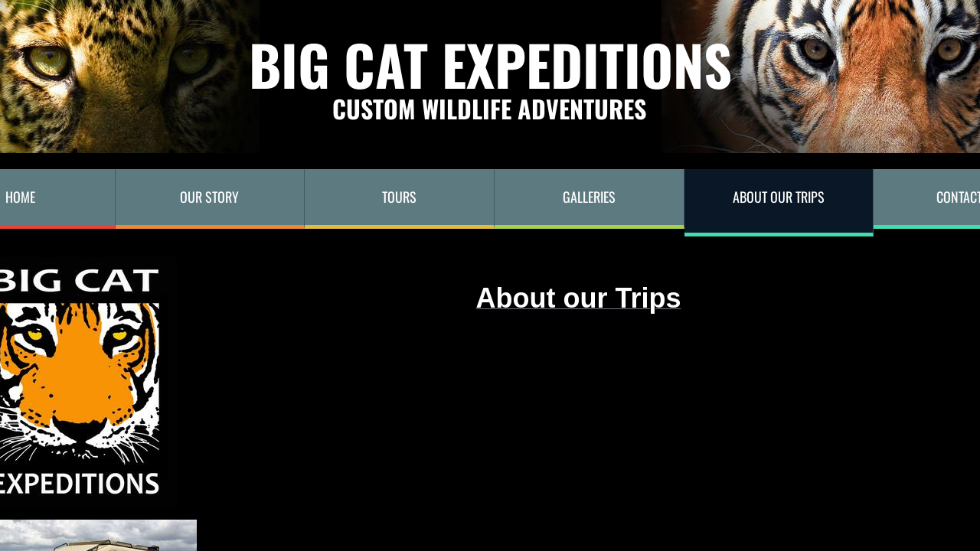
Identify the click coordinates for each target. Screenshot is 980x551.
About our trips (779, 197)
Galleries (589, 197)
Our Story (209, 197)
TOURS (399, 197)
